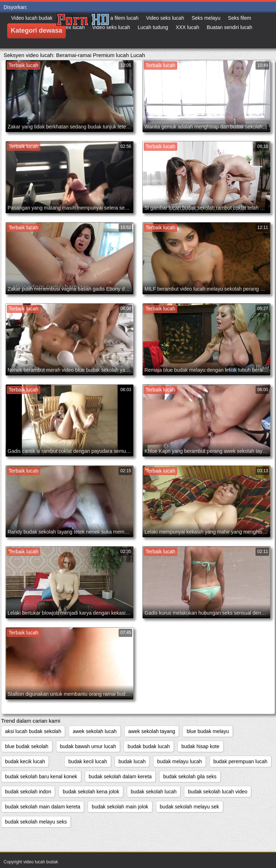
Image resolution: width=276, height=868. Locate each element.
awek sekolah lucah (95, 731)
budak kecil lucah (88, 761)
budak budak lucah (149, 746)
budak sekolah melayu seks (36, 822)
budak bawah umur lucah (88, 746)
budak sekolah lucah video (218, 792)
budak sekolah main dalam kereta (43, 807)
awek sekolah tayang (152, 731)
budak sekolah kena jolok (91, 792)
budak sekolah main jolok (120, 807)
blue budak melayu (208, 731)
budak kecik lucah (25, 761)
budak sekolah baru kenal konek (41, 776)
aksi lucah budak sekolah (33, 731)
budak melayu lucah (180, 761)
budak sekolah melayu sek (190, 807)
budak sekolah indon (28, 792)
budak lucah (132, 761)
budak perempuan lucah (240, 761)
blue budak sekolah (27, 746)
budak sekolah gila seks (190, 776)
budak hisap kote (201, 746)
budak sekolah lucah (154, 792)
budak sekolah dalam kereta (120, 776)
